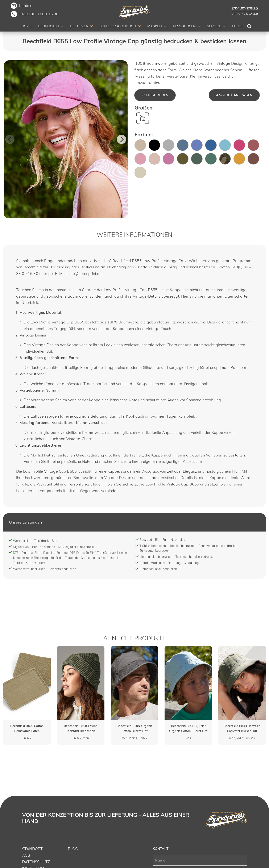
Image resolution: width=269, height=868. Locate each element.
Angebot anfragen (234, 95)
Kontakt (26, 6)
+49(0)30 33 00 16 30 (39, 14)
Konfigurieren (155, 95)
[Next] (121, 139)
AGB (26, 855)
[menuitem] (26, 27)
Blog (73, 849)
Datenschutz (36, 862)
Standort (32, 849)
